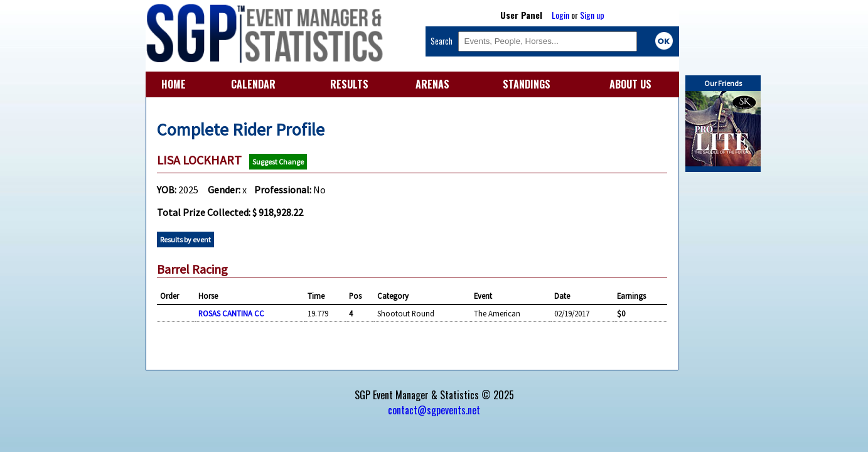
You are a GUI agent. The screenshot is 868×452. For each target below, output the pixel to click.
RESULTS (349, 84)
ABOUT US (630, 84)
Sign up (592, 15)
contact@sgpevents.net (434, 410)
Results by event (185, 239)
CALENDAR (253, 84)
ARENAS (432, 84)
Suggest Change (278, 162)
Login (560, 15)
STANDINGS (527, 84)
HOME (174, 84)
